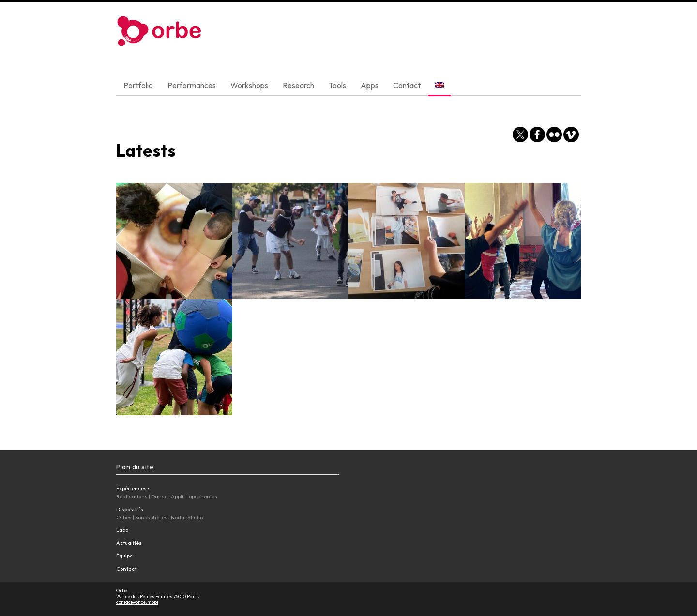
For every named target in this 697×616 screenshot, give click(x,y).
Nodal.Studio (187, 517)
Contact (407, 85)
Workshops (249, 85)
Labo (122, 530)
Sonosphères (151, 517)
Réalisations (132, 496)
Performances (192, 85)
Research (298, 85)
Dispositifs (130, 509)
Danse (159, 496)
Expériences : (133, 488)
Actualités (129, 543)
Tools (337, 85)
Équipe (124, 556)
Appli (177, 496)
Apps (370, 85)
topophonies (202, 496)
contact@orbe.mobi (137, 602)
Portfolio (138, 85)
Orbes (124, 517)
